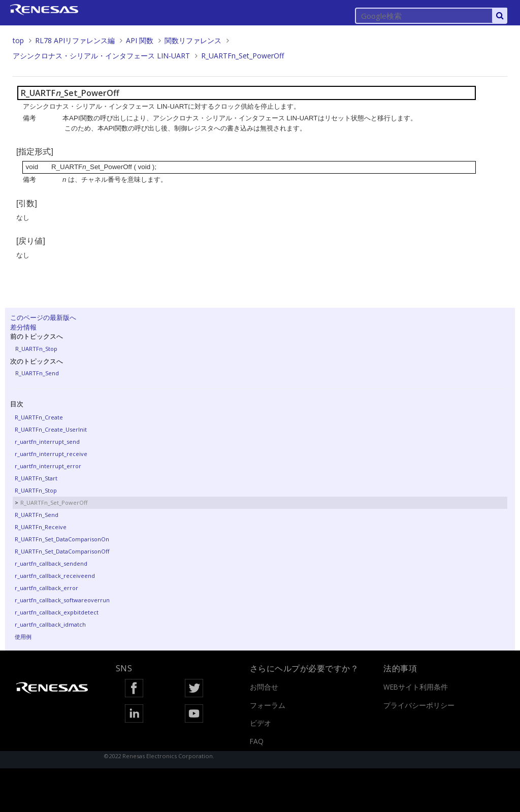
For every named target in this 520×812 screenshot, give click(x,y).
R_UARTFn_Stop (36, 349)
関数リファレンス (193, 40)
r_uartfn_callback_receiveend (55, 576)
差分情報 (23, 327)
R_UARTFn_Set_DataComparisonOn (62, 539)
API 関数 (140, 40)
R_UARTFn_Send (37, 373)
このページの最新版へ (43, 317)
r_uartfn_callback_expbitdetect (57, 612)
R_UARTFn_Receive (41, 527)
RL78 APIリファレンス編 (75, 40)
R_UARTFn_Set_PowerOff (242, 56)
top (18, 40)
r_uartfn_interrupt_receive (51, 454)
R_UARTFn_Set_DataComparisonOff (62, 551)
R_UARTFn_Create (39, 417)
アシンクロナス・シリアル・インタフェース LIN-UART (101, 56)
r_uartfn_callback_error (46, 588)
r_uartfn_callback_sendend (51, 563)
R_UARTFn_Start (36, 478)
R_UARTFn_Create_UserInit (51, 429)
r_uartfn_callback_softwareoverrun (62, 600)
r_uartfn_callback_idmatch (50, 624)
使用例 (23, 637)
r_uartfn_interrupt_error (48, 466)
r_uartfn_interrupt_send (47, 442)
